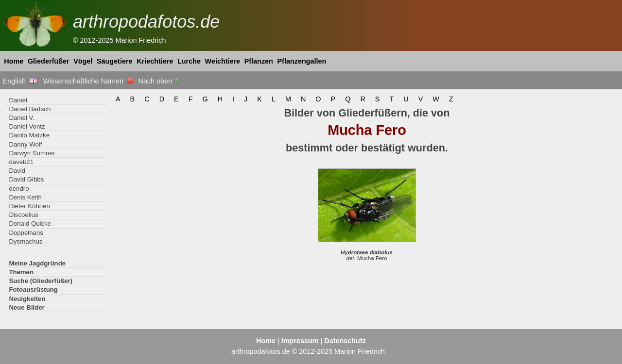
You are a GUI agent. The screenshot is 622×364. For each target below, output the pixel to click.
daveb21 (21, 162)
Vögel (83, 61)
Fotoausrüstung (33, 290)
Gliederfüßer (49, 61)
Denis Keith (25, 197)
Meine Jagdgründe (37, 263)
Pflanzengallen (302, 61)
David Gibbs (26, 179)
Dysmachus (26, 241)
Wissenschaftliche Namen (88, 81)
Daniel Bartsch (30, 109)
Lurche (189, 61)
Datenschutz (345, 341)
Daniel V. (21, 118)
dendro (19, 189)
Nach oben (159, 81)
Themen (21, 272)
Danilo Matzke (29, 135)
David (17, 171)
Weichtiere (223, 61)
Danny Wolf (25, 144)
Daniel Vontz (27, 126)
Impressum (300, 341)
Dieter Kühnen (29, 206)
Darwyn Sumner (32, 153)
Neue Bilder (26, 307)
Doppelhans (26, 233)
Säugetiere (115, 61)
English (20, 81)
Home (14, 61)
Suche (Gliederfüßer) (41, 281)
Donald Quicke (30, 223)
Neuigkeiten (27, 299)
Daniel (18, 100)
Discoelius (23, 215)
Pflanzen (259, 61)
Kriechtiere (155, 61)
